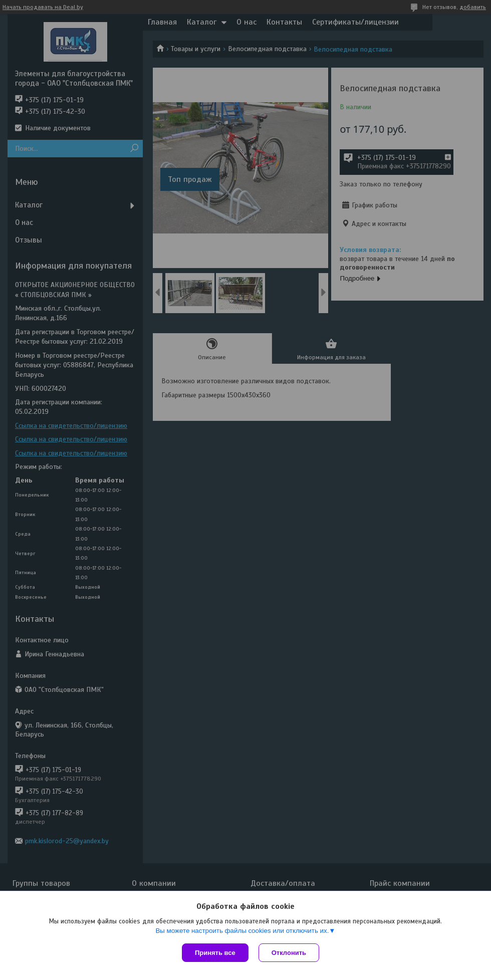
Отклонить (289, 953)
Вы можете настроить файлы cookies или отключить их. (242, 931)
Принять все (215, 953)
